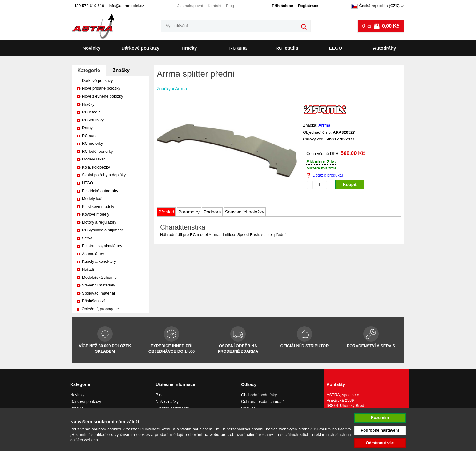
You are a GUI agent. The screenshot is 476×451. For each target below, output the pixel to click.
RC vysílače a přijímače (103, 230)
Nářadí (88, 269)
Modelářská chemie (99, 277)
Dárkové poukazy (140, 48)
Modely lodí (92, 199)
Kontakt (215, 6)
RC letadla (287, 48)
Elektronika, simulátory (102, 246)
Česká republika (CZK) (375, 6)
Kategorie (89, 70)
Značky (121, 70)
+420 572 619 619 (88, 6)
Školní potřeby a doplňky (104, 175)
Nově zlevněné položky (103, 96)
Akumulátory (93, 254)
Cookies (248, 408)
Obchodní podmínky (259, 395)
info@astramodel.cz (126, 6)
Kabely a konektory (99, 261)
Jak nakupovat (190, 6)
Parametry (189, 212)
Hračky (189, 48)
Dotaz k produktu (328, 175)
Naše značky (167, 402)
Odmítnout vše (380, 443)
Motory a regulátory (99, 222)
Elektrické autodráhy (100, 191)
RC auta (238, 48)
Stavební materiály (99, 285)
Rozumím (380, 418)
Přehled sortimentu (173, 408)
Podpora (212, 212)
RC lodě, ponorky (97, 151)
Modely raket (93, 159)
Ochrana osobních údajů (263, 402)
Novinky (91, 48)
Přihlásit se (282, 6)
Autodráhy (384, 48)
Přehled (166, 212)
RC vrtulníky (93, 120)
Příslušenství (93, 301)
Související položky (245, 212)
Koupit (349, 185)
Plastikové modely (98, 207)
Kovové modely (96, 214)
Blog (230, 6)
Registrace (308, 6)
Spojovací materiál (98, 293)
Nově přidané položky (101, 88)
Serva (87, 238)
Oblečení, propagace (100, 309)
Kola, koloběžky (96, 167)
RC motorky (93, 143)
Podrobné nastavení (380, 430)
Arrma (181, 89)
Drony (87, 128)
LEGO (336, 48)
